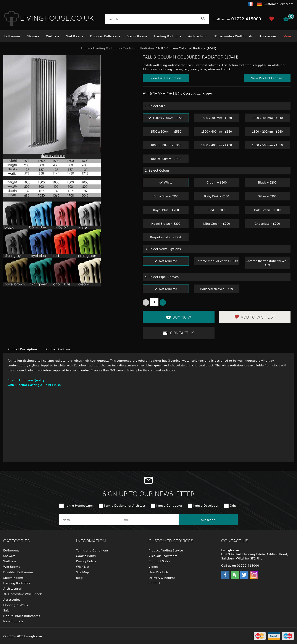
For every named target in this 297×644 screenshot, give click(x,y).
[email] (148, 520)
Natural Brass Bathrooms (22, 616)
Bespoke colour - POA (166, 237)
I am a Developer (206, 505)
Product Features (58, 349)
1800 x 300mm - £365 (166, 145)
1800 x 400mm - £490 (216, 145)
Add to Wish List (255, 317)
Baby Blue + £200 (166, 196)
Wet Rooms (75, 36)
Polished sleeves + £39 (217, 289)
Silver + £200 (267, 196)
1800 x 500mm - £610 (267, 145)
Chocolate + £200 (267, 223)
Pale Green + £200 (267, 210)
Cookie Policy (86, 556)
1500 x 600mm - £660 (216, 131)
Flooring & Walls (16, 605)
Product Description (22, 349)
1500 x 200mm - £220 (168, 118)
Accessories (268, 36)
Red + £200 (216, 210)
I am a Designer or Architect (125, 505)
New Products (13, 621)
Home (86, 48)
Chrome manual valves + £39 (217, 261)
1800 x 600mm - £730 (166, 159)
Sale (6, 610)
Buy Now (178, 317)
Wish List (83, 566)
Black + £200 (267, 182)
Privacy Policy (86, 561)
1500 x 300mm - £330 (216, 118)
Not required (168, 261)
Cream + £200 (217, 182)
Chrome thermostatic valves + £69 (267, 263)
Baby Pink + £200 (216, 196)
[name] (89, 520)
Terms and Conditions (92, 550)
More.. (288, 36)
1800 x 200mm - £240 (267, 131)
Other (234, 505)
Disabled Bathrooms (105, 36)
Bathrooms (12, 36)
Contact (154, 583)
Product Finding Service (166, 550)
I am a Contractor (169, 505)
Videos (153, 566)
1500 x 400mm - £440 (267, 118)
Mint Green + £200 (217, 223)
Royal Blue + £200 (166, 210)
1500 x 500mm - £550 (166, 131)
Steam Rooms (137, 36)
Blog (79, 577)
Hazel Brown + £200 (166, 223)
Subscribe (208, 520)
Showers (33, 36)
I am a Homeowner (79, 505)
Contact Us (178, 333)
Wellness (53, 36)
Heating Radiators (168, 36)
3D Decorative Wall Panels (233, 36)
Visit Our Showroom (163, 556)
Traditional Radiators (139, 48)
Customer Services (277, 4)
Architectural (197, 36)
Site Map (82, 572)
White (168, 182)
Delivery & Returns (162, 577)
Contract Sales (159, 561)
